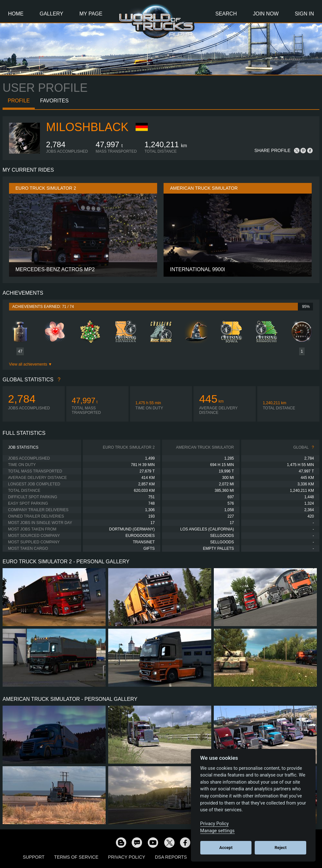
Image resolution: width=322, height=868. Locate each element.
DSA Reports (171, 857)
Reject (281, 848)
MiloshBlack (87, 127)
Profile (19, 101)
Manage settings (218, 831)
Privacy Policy (127, 857)
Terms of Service (76, 857)
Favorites (54, 101)
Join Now (266, 14)
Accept (226, 848)
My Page (91, 14)
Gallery (52, 14)
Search (226, 14)
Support (34, 857)
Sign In (304, 14)
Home (16, 14)
